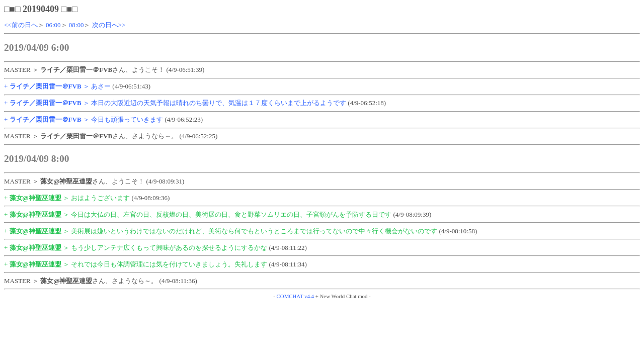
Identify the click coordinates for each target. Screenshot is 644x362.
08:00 (76, 25)
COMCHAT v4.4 (295, 296)
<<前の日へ (21, 25)
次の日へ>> (109, 25)
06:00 (53, 25)
